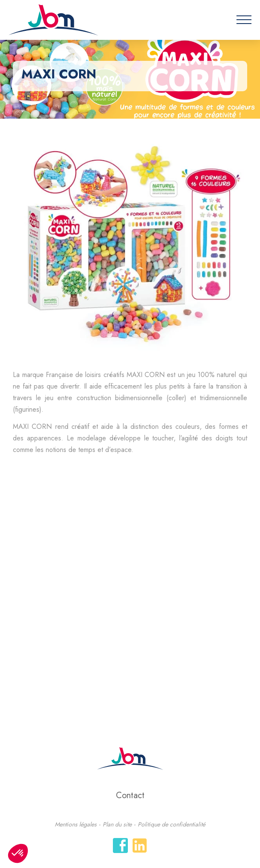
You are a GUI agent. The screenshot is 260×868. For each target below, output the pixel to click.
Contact (130, 795)
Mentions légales (76, 824)
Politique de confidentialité (171, 824)
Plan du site (117, 824)
